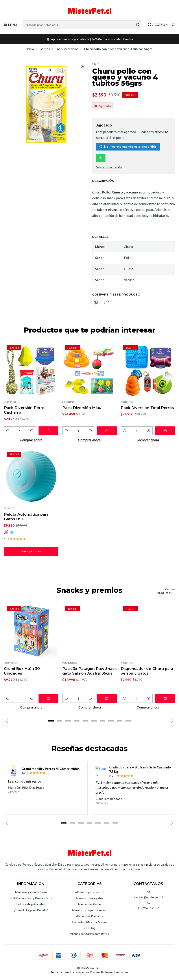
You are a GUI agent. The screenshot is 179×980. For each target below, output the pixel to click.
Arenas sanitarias (90, 904)
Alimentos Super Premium (90, 910)
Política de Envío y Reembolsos (31, 898)
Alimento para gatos (90, 898)
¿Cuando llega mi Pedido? (31, 910)
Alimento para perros (89, 892)
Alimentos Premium (90, 916)
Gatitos (45, 49)
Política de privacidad (31, 904)
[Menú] (10, 25)
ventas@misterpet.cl (148, 895)
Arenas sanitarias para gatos (89, 934)
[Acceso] (158, 25)
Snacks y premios (67, 49)
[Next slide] (172, 721)
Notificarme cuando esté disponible (128, 147)
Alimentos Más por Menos (89, 922)
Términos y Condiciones (31, 892)
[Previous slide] (7, 721)
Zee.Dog (90, 928)
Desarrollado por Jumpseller (109, 972)
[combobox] (82, 25)
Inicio (30, 49)
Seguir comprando (109, 167)
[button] (51, 721)
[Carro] (174, 25)
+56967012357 (148, 906)
